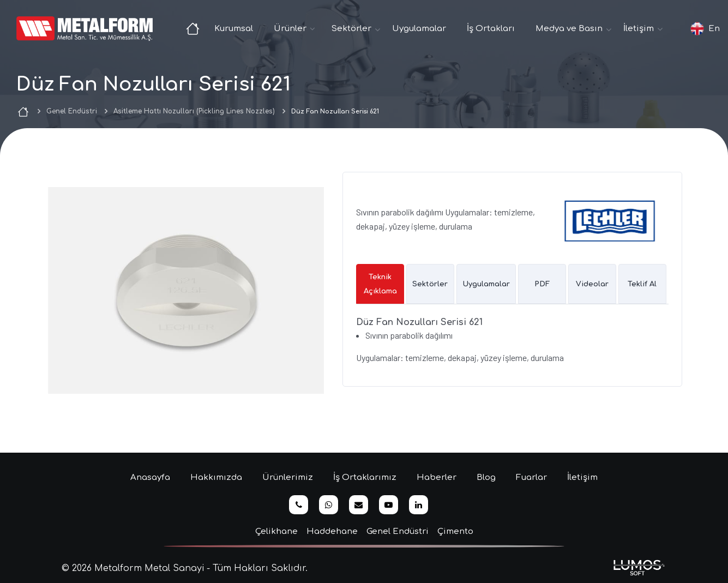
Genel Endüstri (72, 111)
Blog (486, 477)
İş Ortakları (491, 29)
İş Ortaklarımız (365, 477)
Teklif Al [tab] (642, 284)
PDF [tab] (542, 284)
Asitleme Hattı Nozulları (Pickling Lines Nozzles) (194, 111)
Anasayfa (150, 477)
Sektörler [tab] (430, 284)
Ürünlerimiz (288, 477)
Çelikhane (276, 531)
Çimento (455, 531)
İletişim (582, 477)
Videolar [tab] (592, 284)
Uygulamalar (419, 29)
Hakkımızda (216, 477)
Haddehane (332, 531)
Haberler (437, 477)
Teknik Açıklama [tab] (380, 284)
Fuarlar (531, 477)
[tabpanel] (512, 344)
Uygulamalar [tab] (486, 284)
